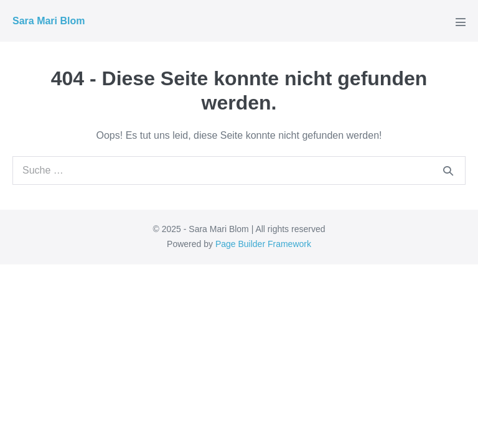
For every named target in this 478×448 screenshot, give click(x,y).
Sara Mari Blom (49, 21)
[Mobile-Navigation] (461, 22)
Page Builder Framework (263, 244)
